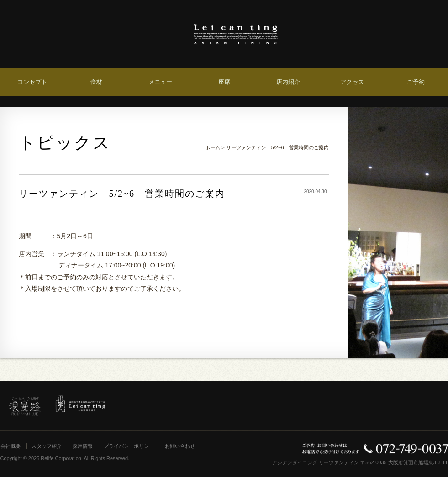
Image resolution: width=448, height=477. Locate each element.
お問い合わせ (180, 446)
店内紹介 (288, 82)
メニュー (160, 82)
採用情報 (83, 446)
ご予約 (416, 82)
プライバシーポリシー (129, 446)
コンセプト (32, 82)
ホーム (213, 147)
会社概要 (11, 446)
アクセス (352, 82)
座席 (224, 82)
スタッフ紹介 (47, 446)
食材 (96, 82)
